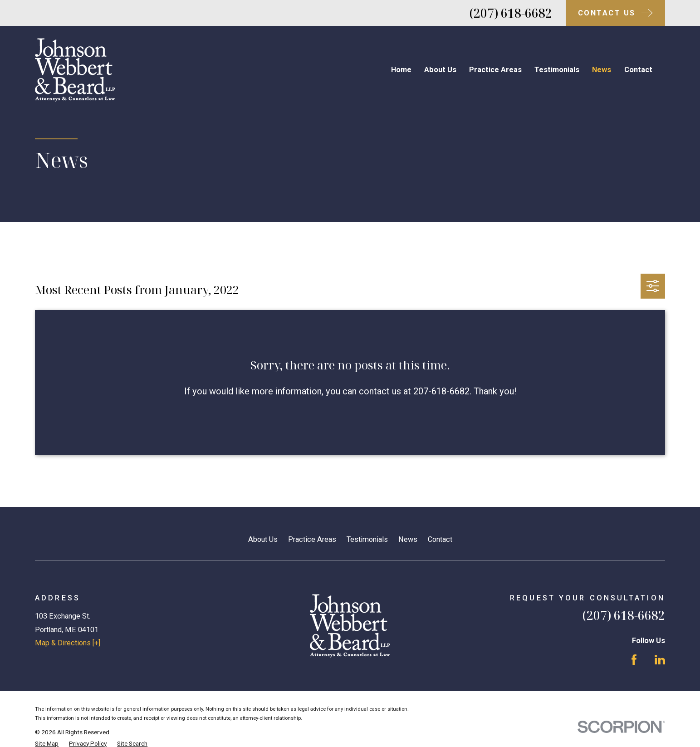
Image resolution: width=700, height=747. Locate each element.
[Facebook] (634, 660)
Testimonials (367, 539)
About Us (263, 539)
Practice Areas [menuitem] (495, 70)
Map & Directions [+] (68, 643)
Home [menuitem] (401, 70)
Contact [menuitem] (638, 70)
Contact (440, 539)
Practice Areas (312, 539)
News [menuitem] (602, 70)
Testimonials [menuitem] (557, 70)
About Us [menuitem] (440, 70)
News (408, 539)
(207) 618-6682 (511, 13)
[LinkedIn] (660, 660)
